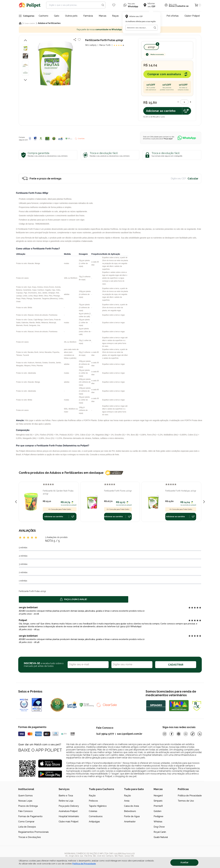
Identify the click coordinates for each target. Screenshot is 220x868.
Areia (127, 801)
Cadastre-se (182, 6)
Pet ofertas (173, 16)
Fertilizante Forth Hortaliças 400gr (181, 491)
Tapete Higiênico (98, 806)
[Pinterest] (179, 734)
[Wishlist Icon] (114, 5)
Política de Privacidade (190, 796)
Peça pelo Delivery (69, 806)
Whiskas (158, 822)
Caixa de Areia (131, 806)
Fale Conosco (25, 811)
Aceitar (184, 862)
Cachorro (43, 16)
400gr (151, 47)
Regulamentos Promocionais (33, 832)
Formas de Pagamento (30, 816)
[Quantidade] (184, 102)
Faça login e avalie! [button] (74, 599)
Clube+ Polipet (192, 16)
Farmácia (88, 16)
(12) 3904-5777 (105, 734)
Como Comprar (26, 822)
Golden (157, 811)
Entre (172, 6)
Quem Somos (25, 796)
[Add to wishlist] (79, 40)
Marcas (103, 16)
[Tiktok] (193, 734)
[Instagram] (165, 734)
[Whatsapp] (186, 734)
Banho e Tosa (66, 796)
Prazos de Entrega (28, 806)
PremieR (158, 806)
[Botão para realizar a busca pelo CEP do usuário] (155, 28)
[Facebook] (172, 734)
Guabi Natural (161, 837)
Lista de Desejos (27, 827)
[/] (185, 857)
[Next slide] (204, 502)
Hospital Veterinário (69, 816)
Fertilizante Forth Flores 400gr (118, 491)
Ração (92, 796)
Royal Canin (160, 832)
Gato (57, 16)
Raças (115, 16)
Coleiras (93, 811)
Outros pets (71, 16)
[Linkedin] (200, 734)
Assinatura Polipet (68, 811)
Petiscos (93, 801)
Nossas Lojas (25, 801)
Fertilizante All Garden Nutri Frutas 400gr (58, 492)
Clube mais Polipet (69, 822)
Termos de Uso (186, 801)
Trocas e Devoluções (30, 837)
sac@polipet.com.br (130, 734)
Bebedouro (130, 811)
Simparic (158, 801)
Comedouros (96, 816)
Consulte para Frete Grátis (60, 509)
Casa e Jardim (30, 23)
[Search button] (103, 5)
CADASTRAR (176, 665)
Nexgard (158, 796)
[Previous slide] (16, 502)
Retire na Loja (66, 801)
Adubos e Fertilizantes (49, 23)
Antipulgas (94, 822)
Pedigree (158, 816)
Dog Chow (159, 827)
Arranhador (130, 822)
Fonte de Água (132, 816)
